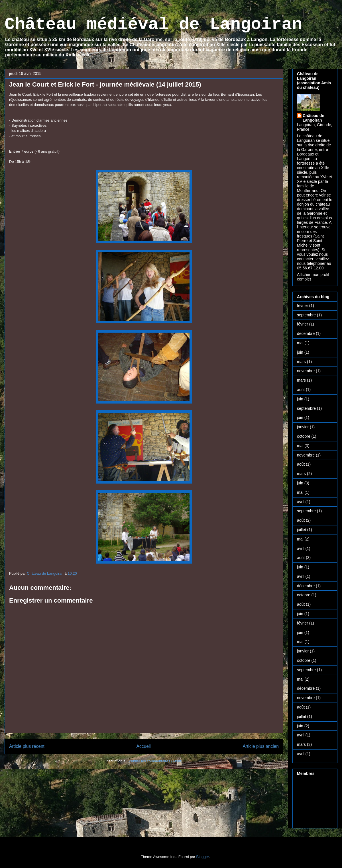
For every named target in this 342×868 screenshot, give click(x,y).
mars (301, 362)
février (303, 306)
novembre (306, 371)
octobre (304, 436)
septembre (306, 315)
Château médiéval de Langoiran (153, 24)
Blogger (203, 857)
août (301, 390)
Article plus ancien (261, 746)
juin (300, 352)
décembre (306, 333)
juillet (302, 530)
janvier (303, 427)
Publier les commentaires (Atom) (155, 761)
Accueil (144, 746)
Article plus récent (27, 746)
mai (300, 343)
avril (301, 502)
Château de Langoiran (313, 118)
